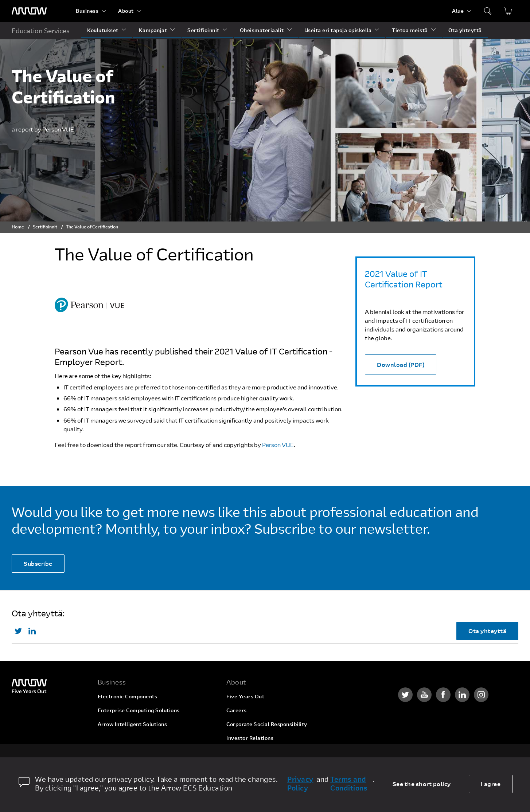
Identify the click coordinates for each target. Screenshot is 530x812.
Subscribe (38, 563)
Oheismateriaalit (262, 30)
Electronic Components (128, 696)
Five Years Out (245, 696)
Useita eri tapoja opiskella (338, 30)
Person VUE (278, 445)
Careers (237, 710)
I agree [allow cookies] (491, 784)
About (126, 11)
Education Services (41, 31)
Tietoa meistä (410, 30)
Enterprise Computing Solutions (139, 710)
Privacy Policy (300, 784)
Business (87, 11)
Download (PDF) (401, 364)
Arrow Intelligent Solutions (132, 724)
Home (18, 227)
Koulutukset (103, 30)
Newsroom (240, 752)
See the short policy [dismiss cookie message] (422, 784)
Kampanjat (153, 30)
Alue (458, 11)
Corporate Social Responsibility (267, 724)
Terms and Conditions (349, 784)
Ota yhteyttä (465, 30)
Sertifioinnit (203, 30)
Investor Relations (250, 738)
